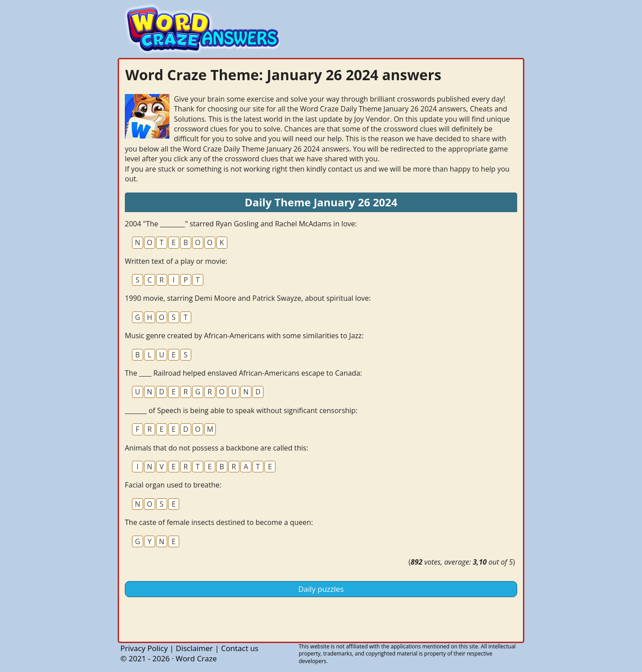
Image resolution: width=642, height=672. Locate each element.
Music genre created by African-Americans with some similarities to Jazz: (244, 336)
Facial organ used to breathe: (173, 485)
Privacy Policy (144, 648)
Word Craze (196, 658)
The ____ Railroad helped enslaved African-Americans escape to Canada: (243, 373)
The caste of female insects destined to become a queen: (219, 522)
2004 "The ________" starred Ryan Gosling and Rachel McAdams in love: (241, 224)
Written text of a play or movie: (176, 261)
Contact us (240, 648)
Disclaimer (194, 648)
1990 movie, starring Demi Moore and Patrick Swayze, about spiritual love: (248, 298)
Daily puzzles (321, 589)
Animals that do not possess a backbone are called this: (216, 448)
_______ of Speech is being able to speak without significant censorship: (241, 410)
